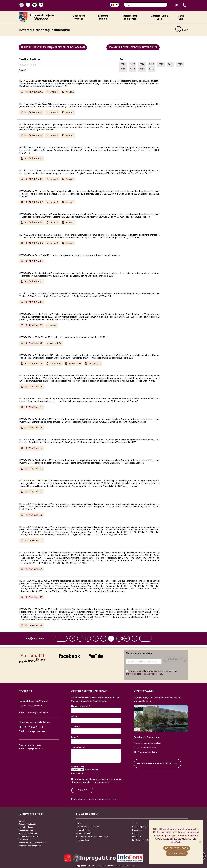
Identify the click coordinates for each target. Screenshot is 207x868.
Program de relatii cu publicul (147, 743)
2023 (152, 64)
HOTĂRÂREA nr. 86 (34, 223)
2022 (161, 64)
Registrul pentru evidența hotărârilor (133, 47)
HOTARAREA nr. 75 (34, 448)
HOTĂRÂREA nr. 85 (34, 243)
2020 (180, 64)
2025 (133, 64)
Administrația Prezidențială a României (92, 837)
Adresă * (75, 716)
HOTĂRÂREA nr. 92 (34, 92)
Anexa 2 (70, 92)
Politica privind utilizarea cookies (32, 843)
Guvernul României (84, 833)
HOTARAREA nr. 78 (34, 387)
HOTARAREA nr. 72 (34, 515)
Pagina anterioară (52, 639)
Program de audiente (147, 752)
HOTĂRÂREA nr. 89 (34, 158)
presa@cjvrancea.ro (37, 732)
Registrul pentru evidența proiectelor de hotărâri (53, 47)
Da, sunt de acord (177, 848)
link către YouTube (96, 656)
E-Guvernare (137, 830)
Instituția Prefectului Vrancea (88, 827)
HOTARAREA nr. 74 (34, 469)
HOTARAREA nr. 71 (34, 540)
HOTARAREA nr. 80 (34, 343)
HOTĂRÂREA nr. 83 (34, 281)
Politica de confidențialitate (30, 846)
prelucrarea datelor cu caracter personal (144, 674)
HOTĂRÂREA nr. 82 (34, 302)
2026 (123, 64)
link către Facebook (69, 656)
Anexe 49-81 (95, 363)
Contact (22, 821)
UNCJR (79, 823)
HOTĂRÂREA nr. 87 (34, 202)
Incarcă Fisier (78, 767)
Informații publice (103, 17)
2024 (142, 64)
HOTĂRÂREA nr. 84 (34, 261)
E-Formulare (137, 833)
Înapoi (182, 30)
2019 (123, 69)
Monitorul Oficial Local (159, 17)
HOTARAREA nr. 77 (34, 407)
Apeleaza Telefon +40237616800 (185, 5)
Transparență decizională (130, 17)
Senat (135, 823)
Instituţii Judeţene (26, 827)
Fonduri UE (137, 837)
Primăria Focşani (83, 830)
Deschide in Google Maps (147, 737)
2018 (133, 69)
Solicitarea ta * (78, 747)
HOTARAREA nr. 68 (34, 625)
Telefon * (76, 727)
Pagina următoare (154, 639)
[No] (200, 842)
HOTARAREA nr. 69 (34, 597)
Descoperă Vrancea (79, 17)
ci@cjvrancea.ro (35, 749)
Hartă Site (181, 17)
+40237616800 (35, 706)
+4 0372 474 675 (36, 727)
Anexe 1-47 (56, 343)
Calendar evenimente (27, 824)
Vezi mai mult (177, 853)
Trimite (82, 790)
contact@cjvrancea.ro (38, 713)
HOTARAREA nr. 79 (34, 363)
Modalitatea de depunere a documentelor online (94, 799)
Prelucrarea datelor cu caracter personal (157, 763)
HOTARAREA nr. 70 (34, 569)
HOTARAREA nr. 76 (34, 428)
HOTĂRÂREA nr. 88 (34, 179)
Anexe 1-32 (56, 363)
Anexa (53, 325)
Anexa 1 (54, 92)
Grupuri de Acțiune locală (29, 836)
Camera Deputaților (140, 827)
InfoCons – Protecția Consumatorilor (147, 840)
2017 (142, 69)
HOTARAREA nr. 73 (34, 492)
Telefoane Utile (25, 839)
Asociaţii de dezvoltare (28, 833)
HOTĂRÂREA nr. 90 (34, 135)
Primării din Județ (26, 830)
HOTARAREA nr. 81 (34, 325)
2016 (152, 69)
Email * (75, 737)
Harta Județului (82, 840)
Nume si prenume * (80, 706)
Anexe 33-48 (75, 363)
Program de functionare (145, 747)
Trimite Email (177, 5)
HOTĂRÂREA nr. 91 (34, 112)
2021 (170, 64)
